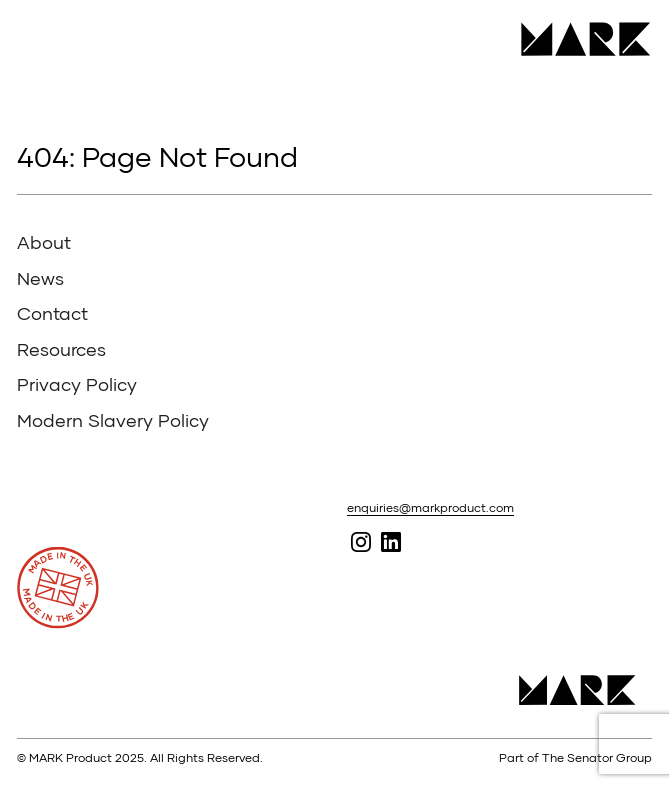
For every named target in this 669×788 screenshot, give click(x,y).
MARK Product (578, 39)
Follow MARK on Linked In (390, 541)
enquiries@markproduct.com (430, 507)
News (40, 278)
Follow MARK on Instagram (360, 541)
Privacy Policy (77, 384)
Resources (61, 349)
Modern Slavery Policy (113, 420)
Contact (52, 313)
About (44, 242)
